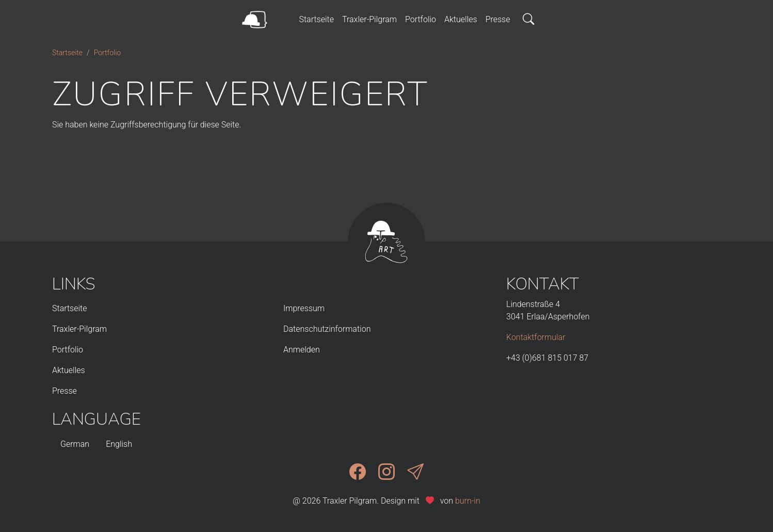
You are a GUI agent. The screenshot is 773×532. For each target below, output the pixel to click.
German (75, 444)
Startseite (316, 19)
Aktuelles (461, 19)
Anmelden (302, 350)
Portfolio (421, 19)
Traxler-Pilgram (369, 19)
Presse (498, 19)
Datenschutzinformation (327, 329)
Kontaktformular (536, 337)
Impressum (304, 308)
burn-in (468, 501)
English (119, 444)
